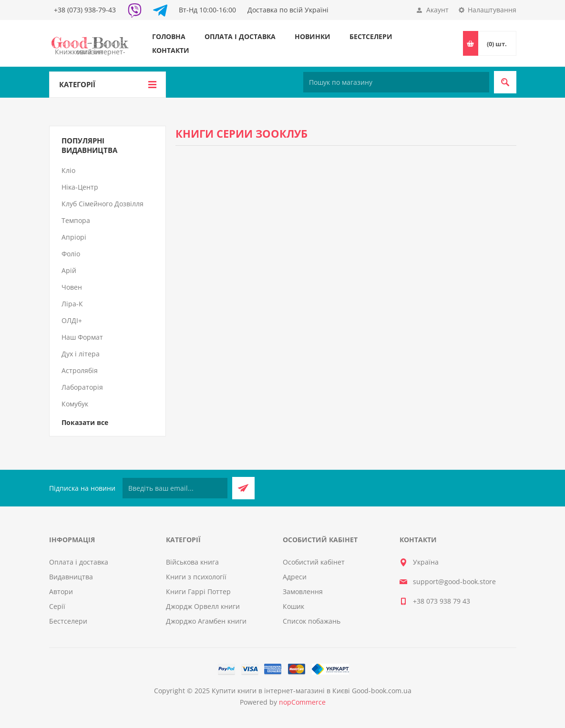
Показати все (85, 422)
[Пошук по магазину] (396, 82)
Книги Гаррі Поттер (198, 591)
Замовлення (303, 591)
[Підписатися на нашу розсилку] (175, 488)
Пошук (505, 82)
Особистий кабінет (314, 562)
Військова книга (192, 562)
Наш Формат (82, 337)
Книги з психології (196, 577)
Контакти (171, 50)
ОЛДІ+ (72, 320)
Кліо (68, 170)
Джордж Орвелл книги (203, 606)
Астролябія (80, 370)
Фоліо (71, 254)
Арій (69, 270)
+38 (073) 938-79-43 (85, 10)
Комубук (75, 404)
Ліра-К (72, 304)
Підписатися (243, 488)
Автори (61, 591)
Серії (57, 606)
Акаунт (437, 10)
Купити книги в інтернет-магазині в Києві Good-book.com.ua (312, 691)
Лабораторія (82, 387)
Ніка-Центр (80, 187)
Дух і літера (81, 354)
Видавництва (71, 577)
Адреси (295, 577)
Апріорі (74, 237)
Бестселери (371, 36)
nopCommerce (302, 702)
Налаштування (492, 10)
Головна (169, 36)
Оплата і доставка (240, 36)
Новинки (313, 36)
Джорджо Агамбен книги (206, 621)
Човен (72, 287)
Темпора (76, 220)
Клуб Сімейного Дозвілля (103, 204)
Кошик (293, 606)
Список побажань (312, 621)
